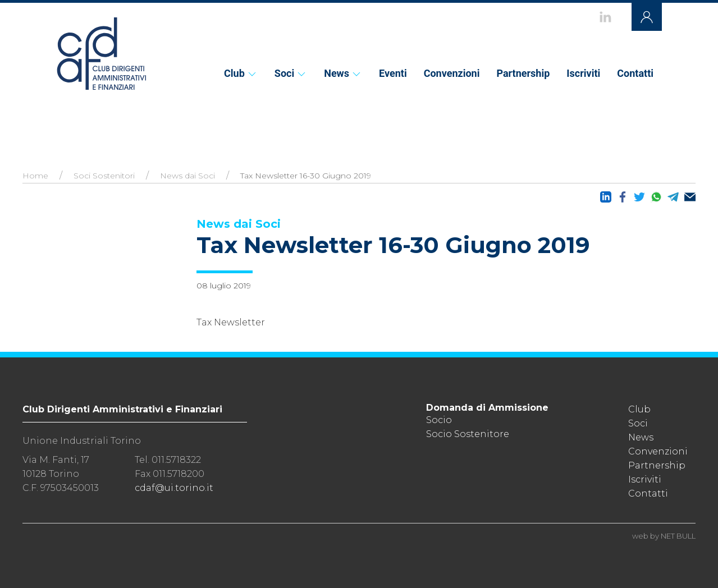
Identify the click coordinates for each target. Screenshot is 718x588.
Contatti (635, 73)
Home (35, 176)
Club (241, 73)
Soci (291, 73)
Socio (439, 420)
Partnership (523, 73)
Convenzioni (452, 73)
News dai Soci (187, 176)
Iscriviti (583, 73)
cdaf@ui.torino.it (174, 488)
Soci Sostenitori (104, 176)
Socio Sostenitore (468, 434)
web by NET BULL (664, 536)
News (343, 73)
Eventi (393, 73)
